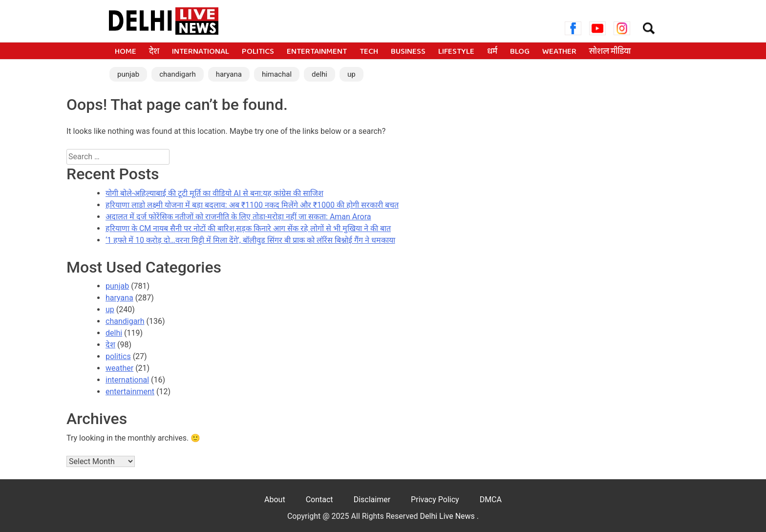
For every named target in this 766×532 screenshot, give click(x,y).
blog (520, 52)
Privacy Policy (435, 500)
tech (369, 52)
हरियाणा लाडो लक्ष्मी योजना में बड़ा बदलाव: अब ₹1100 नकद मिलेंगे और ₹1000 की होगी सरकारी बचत (252, 205)
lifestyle (456, 52)
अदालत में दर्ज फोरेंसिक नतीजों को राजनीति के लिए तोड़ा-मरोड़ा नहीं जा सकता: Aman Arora (238, 217)
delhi (319, 74)
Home (126, 52)
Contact (319, 500)
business (408, 52)
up (351, 74)
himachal (277, 74)
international (201, 52)
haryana (229, 74)
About (275, 500)
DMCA (491, 500)
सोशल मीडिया (610, 52)
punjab (128, 74)
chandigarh (178, 74)
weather (559, 52)
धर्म (492, 52)
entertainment (317, 52)
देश (154, 52)
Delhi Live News (448, 516)
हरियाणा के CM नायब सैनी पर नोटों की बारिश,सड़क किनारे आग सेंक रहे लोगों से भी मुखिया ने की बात (248, 228)
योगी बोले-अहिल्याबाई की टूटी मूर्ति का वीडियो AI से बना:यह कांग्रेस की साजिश (214, 193)
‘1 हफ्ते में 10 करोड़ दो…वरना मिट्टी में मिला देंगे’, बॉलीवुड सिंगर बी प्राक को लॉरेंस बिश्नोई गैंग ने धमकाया (250, 240)
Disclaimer (372, 500)
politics (258, 52)
